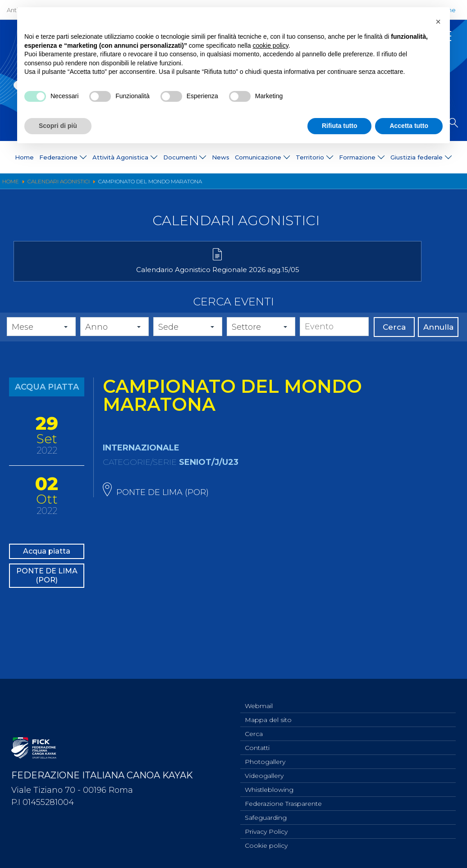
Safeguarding (266, 815)
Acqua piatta (47, 567)
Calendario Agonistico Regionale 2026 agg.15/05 (85, 279)
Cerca (394, 341)
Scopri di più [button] (58, 126)
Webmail (259, 696)
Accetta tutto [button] (409, 126)
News (221, 157)
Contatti (257, 741)
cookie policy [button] (271, 45)
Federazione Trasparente (283, 800)
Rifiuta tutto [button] (340, 126)
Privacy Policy (266, 830)
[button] (438, 22)
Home (24, 157)
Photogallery (265, 756)
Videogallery (264, 771)
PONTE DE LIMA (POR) (47, 600)
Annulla (438, 341)
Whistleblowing (269, 786)
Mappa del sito (268, 711)
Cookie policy (266, 845)
